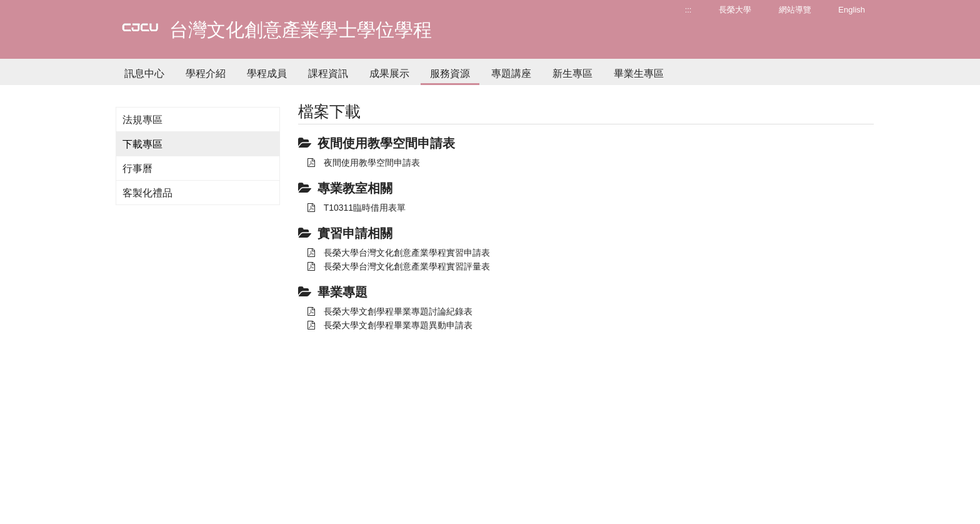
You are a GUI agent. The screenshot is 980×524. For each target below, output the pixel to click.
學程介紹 (206, 73)
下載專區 (142, 144)
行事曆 (137, 169)
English (852, 10)
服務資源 (450, 73)
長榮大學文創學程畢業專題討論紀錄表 (390, 311)
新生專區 (572, 73)
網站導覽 (795, 10)
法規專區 (142, 120)
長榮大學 (735, 10)
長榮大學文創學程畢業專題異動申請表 (390, 325)
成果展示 (389, 73)
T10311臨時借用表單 (357, 208)
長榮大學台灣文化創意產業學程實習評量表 (399, 266)
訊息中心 (144, 73)
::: (688, 10)
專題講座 (511, 73)
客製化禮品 (147, 193)
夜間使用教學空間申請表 (364, 163)
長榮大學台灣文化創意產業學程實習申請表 (399, 253)
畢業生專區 (639, 73)
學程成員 (267, 73)
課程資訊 (328, 73)
